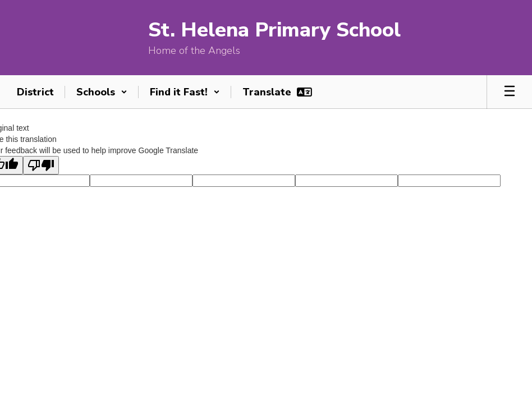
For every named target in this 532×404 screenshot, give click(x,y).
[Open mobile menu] (510, 92)
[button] (102, 92)
